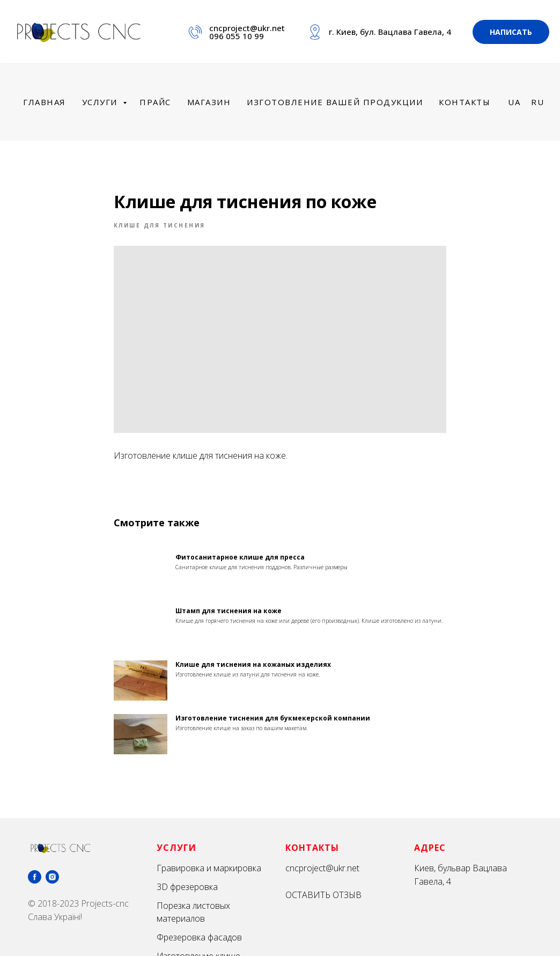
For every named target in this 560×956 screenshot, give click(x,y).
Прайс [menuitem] (155, 102)
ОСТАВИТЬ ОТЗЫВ (323, 895)
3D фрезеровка (187, 887)
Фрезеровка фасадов (199, 938)
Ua (514, 102)
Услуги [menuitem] (101, 102)
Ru (537, 102)
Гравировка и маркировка (209, 869)
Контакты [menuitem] (465, 102)
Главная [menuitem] (45, 102)
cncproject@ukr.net (247, 28)
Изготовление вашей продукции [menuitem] (335, 102)
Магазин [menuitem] (209, 102)
